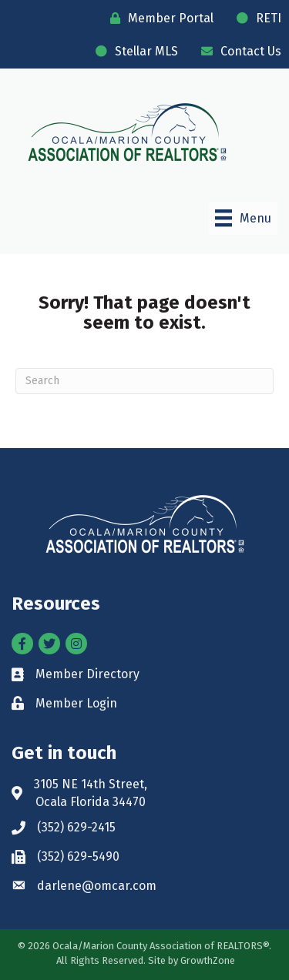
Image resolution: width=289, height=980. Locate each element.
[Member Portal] (158, 18)
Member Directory (87, 674)
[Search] (144, 381)
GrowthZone (208, 960)
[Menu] (243, 218)
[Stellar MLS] (133, 51)
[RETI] (255, 18)
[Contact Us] (237, 51)
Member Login (76, 703)
